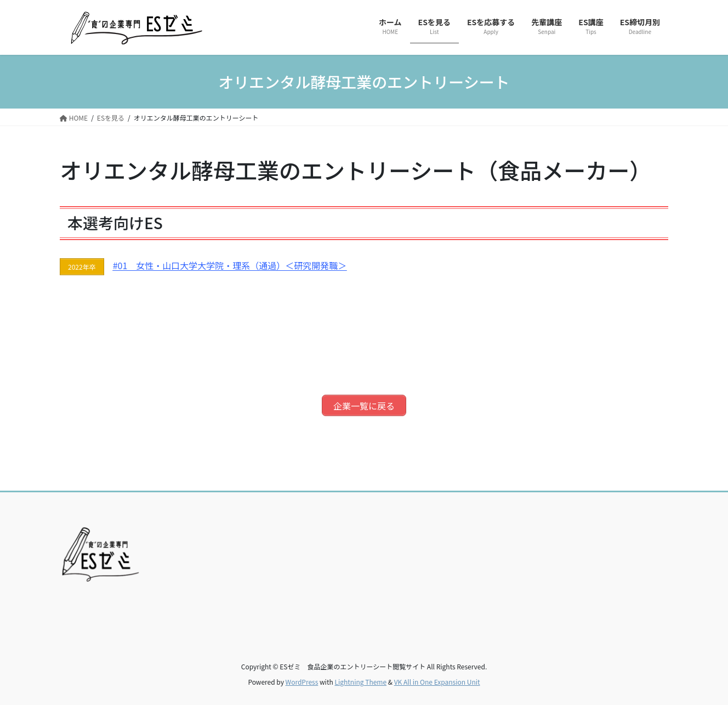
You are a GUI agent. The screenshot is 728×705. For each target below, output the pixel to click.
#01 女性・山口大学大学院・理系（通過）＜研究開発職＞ (230, 265)
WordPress (302, 678)
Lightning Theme (360, 678)
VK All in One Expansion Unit (437, 678)
